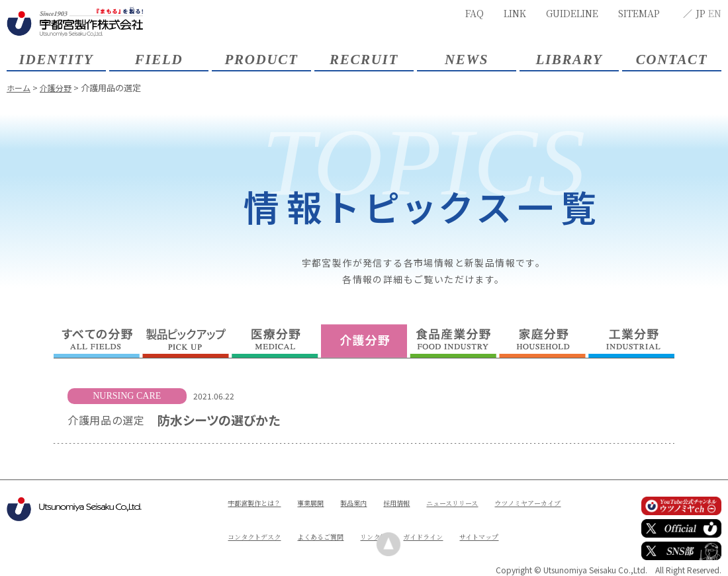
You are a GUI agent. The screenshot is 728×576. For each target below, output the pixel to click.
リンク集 (492, 525)
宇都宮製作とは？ (259, 502)
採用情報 (420, 502)
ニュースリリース (484, 502)
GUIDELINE (572, 13)
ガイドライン (251, 547)
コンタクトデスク (355, 525)
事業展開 (324, 502)
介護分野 (59, 88)
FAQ (475, 13)
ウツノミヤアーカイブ (267, 525)
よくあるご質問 (432, 525)
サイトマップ (315, 547)
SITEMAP (639, 13)
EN (715, 13)
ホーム (20, 88)
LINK (515, 13)
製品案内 (372, 502)
